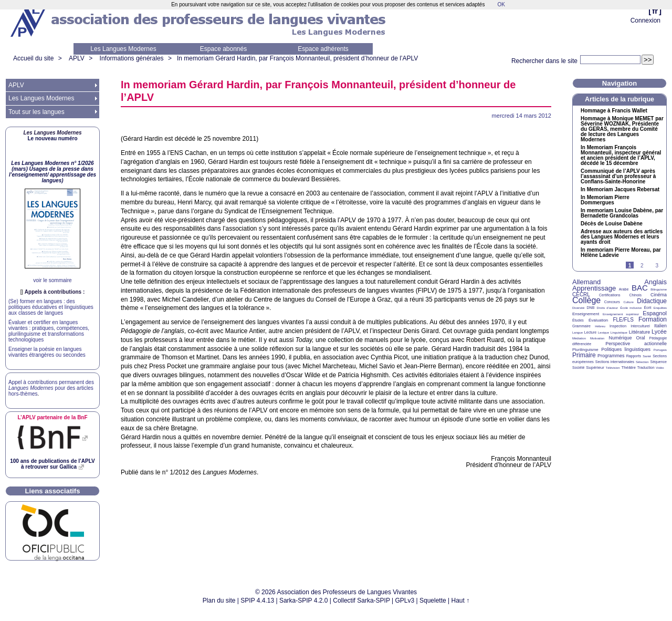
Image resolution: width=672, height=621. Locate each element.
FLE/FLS (623, 320)
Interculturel (640, 326)
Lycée (659, 332)
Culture (628, 302)
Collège (586, 300)
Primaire (584, 355)
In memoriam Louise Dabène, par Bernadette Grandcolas (622, 213)
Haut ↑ (461, 601)
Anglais (655, 282)
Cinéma (659, 295)
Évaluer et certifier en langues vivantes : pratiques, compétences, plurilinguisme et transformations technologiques (49, 331)
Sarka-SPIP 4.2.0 (304, 601)
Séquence (658, 362)
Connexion (645, 20)
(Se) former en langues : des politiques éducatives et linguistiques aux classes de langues (51, 307)
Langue (577, 333)
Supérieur (595, 368)
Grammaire (581, 326)
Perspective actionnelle (636, 344)
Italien (660, 326)
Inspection (618, 326)
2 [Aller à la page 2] (642, 266)
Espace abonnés (223, 49)
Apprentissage (594, 288)
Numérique (620, 338)
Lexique (603, 333)
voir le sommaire (52, 280)
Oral (641, 338)
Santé (647, 356)
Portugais (660, 350)
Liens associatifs (53, 491)
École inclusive (631, 308)
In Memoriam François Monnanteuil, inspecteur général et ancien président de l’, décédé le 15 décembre (621, 156)
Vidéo (660, 368)
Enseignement (586, 314)
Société (578, 368)
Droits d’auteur (607, 308)
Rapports (634, 356)
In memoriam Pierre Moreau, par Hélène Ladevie (621, 253)
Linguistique (619, 333)
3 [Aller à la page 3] (657, 266)
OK (501, 4)
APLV (77, 58)
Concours (612, 302)
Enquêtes (660, 308)
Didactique (652, 301)
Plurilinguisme (585, 350)
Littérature (640, 332)
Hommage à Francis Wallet (614, 111)
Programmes (611, 356)
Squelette (433, 601)
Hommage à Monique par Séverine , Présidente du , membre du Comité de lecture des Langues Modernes (622, 129)
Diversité (578, 308)
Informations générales (132, 58)
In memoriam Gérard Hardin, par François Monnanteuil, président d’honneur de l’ (297, 58)
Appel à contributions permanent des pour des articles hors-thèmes (51, 388)
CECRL (581, 294)
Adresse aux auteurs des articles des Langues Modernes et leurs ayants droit (622, 237)
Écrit (647, 308)
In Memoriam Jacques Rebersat (620, 190)
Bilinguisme (659, 289)
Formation (653, 319)
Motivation (597, 338)
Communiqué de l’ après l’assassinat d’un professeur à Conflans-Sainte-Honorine (618, 177)
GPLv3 (405, 601)
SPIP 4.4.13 (257, 601)
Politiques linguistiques (626, 349)
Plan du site (219, 601)
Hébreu (600, 326)
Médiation (579, 338)
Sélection (642, 362)
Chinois (636, 295)
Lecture (590, 332)
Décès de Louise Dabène (612, 224)
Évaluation (598, 320)
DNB (591, 308)
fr (655, 11)
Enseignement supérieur (621, 314)
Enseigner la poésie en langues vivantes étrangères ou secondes (47, 352)
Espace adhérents (323, 49)
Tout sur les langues (36, 112)
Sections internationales (615, 362)
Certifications (610, 295)
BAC (640, 288)
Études (578, 320)
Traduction (646, 368)
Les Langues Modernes (123, 49)
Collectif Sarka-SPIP (361, 601)
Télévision (613, 368)
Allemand (586, 282)
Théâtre (628, 368)
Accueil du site (33, 58)
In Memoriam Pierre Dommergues (605, 200)
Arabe (624, 289)
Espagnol (655, 313)
